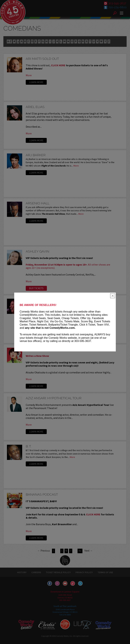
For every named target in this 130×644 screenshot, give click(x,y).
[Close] (113, 296)
